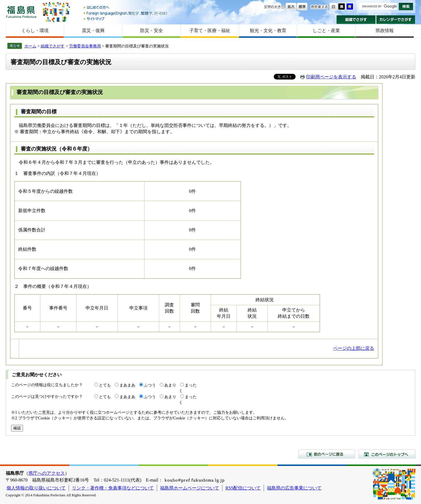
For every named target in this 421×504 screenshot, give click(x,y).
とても (105, 385)
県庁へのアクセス (47, 473)
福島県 (21, 12)
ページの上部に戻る (354, 348)
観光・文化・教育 (268, 31)
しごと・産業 (326, 31)
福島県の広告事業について (294, 488)
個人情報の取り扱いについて (36, 488)
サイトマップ (126, 19)
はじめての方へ (126, 8)
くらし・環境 (35, 31)
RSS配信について (243, 488)
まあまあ (127, 385)
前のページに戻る (327, 454)
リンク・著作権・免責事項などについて (113, 488)
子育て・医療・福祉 (210, 31)
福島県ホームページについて (190, 488)
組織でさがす (356, 20)
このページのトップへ (387, 454)
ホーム (30, 46)
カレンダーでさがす (396, 20)
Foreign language (126, 13)
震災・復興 (93, 31)
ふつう (150, 385)
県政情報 (385, 31)
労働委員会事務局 (85, 46)
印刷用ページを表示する (331, 77)
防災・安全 (152, 31)
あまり (170, 385)
